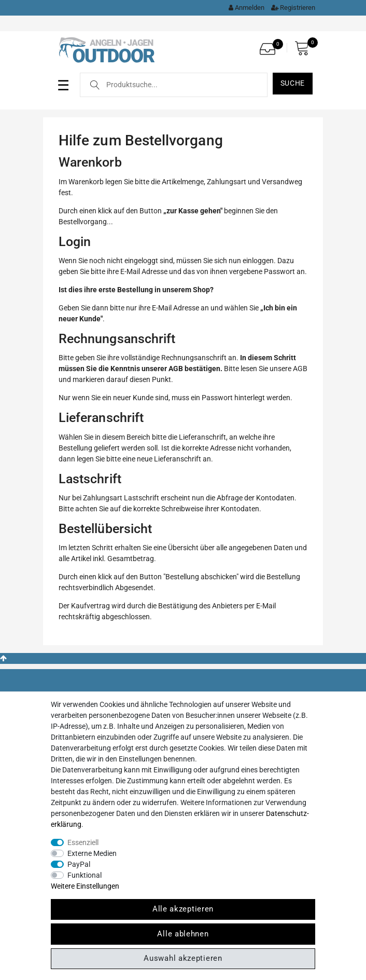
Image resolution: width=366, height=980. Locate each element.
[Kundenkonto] (244, 8)
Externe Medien (92, 853)
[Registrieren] (291, 8)
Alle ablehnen (183, 934)
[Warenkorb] (305, 48)
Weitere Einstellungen (85, 886)
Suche (293, 83)
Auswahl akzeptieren (183, 958)
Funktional (85, 875)
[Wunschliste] (270, 46)
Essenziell (83, 842)
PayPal (79, 864)
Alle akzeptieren (183, 909)
